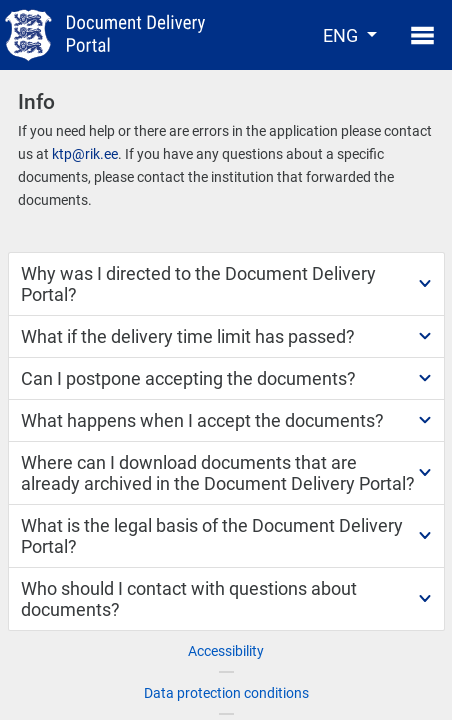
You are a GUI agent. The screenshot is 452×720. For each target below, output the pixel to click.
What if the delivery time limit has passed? (188, 336)
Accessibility (226, 651)
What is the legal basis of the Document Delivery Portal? (212, 536)
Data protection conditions (226, 693)
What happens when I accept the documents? (202, 420)
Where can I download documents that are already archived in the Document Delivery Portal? (218, 473)
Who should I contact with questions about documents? (189, 599)
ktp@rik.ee (85, 154)
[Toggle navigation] (417, 35)
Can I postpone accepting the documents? (188, 378)
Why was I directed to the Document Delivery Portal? (198, 284)
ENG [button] (342, 35)
